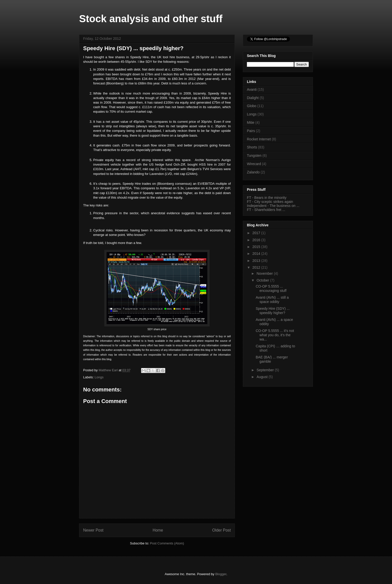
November (265, 273)
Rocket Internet (259, 139)
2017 (257, 233)
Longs (99, 377)
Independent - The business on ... (273, 206)
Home (158, 530)
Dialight (253, 98)
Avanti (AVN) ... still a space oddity (272, 300)
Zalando (253, 172)
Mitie (251, 122)
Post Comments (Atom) (167, 543)
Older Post (221, 530)
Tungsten (254, 156)
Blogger (221, 574)
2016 (257, 240)
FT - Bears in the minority (267, 198)
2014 (257, 254)
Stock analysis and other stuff (151, 19)
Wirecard (254, 164)
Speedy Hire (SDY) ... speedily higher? (273, 311)
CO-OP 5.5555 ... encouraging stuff (271, 288)
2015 (257, 247)
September (266, 370)
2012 (257, 267)
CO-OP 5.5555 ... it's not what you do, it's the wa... (275, 335)
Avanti (252, 89)
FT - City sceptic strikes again (270, 202)
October (263, 280)
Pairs (251, 131)
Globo (252, 106)
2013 (257, 261)
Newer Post (93, 530)
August (262, 377)
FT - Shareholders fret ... (266, 210)
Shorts (252, 147)
